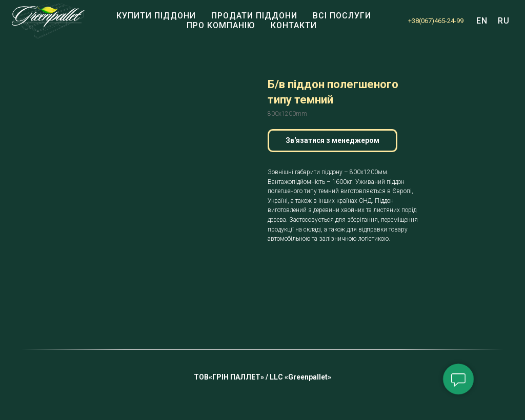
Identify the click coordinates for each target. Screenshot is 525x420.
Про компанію (221, 25)
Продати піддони (254, 16)
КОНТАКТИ (294, 25)
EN (482, 21)
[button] (332, 141)
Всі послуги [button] (342, 16)
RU (504, 21)
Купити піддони (156, 16)
